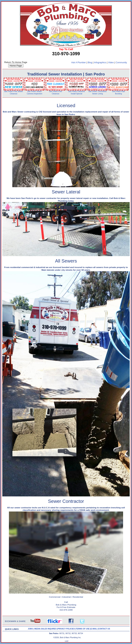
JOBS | (31, 629)
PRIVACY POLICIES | (67, 629)
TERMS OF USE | (83, 629)
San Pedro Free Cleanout (56, 93)
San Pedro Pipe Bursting (119, 93)
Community (121, 63)
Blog (90, 63)
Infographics (100, 63)
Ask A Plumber (78, 63)
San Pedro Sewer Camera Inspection (35, 93)
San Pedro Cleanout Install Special (76, 93)
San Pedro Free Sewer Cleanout (13, 93)
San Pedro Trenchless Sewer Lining (98, 93)
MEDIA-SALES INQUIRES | (46, 629)
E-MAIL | (94, 629)
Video (111, 63)
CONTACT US (104, 629)
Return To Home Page (16, 62)
